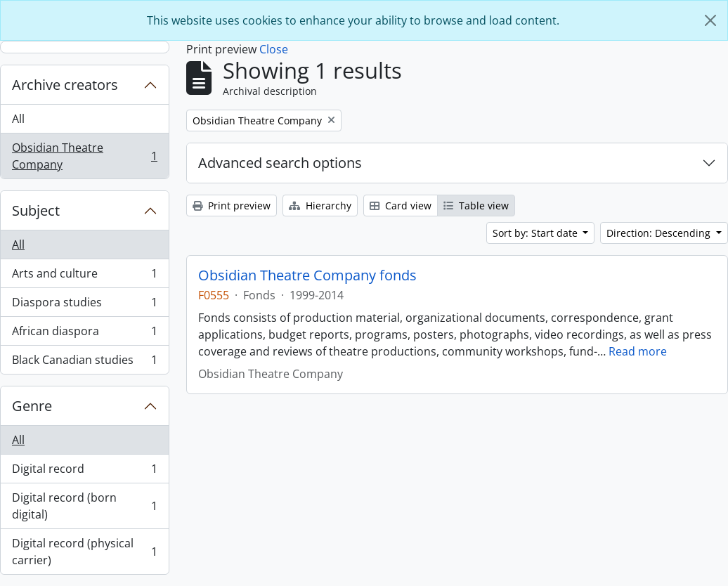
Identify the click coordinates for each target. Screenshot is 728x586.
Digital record (84, 472)
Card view (401, 206)
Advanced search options (280, 163)
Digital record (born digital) (84, 506)
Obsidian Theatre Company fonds (307, 275)
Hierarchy (320, 206)
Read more (638, 351)
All (18, 119)
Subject (36, 210)
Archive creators (65, 85)
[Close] (710, 20)
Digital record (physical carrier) (84, 552)
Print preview (232, 206)
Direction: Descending (660, 233)
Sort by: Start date (537, 233)
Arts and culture (84, 276)
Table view (476, 206)
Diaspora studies (84, 305)
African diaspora (84, 334)
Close (274, 49)
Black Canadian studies (84, 363)
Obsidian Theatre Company (84, 156)
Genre (32, 406)
